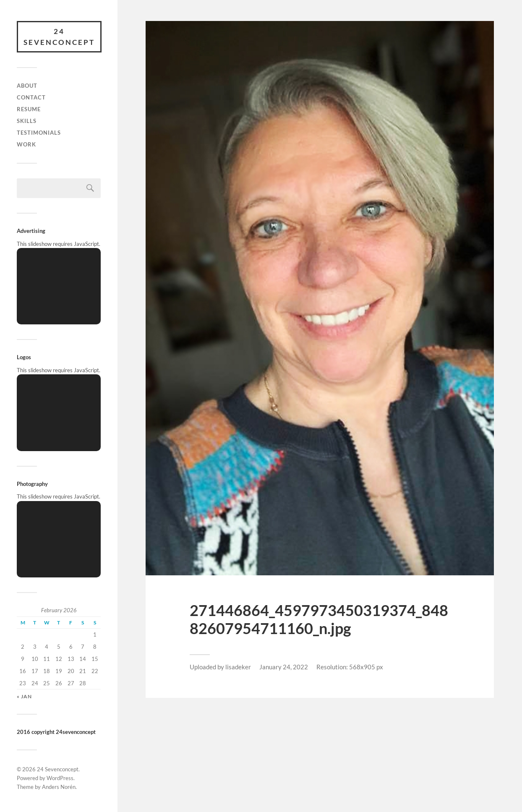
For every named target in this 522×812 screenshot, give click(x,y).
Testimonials (39, 133)
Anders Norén (59, 787)
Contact (31, 97)
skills (27, 121)
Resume (29, 109)
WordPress (60, 778)
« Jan (24, 696)
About (27, 86)
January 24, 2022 (284, 667)
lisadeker (238, 667)
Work (26, 144)
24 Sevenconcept (59, 37)
